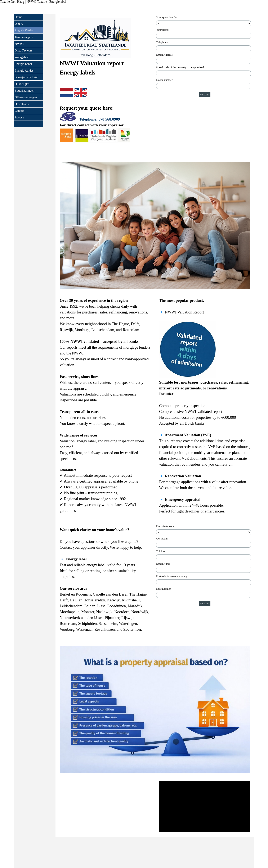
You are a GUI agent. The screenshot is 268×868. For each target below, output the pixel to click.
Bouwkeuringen (24, 91)
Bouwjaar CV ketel (26, 77)
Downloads (22, 104)
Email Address (164, 55)
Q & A (19, 24)
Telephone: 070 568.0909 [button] (100, 119)
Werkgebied (22, 57)
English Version (24, 30)
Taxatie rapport (24, 37)
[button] (68, 117)
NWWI (19, 44)
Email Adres (163, 564)
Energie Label (23, 64)
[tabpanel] (105, 86)
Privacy (19, 117)
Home (18, 17)
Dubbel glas (22, 84)
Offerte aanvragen (26, 97)
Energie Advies (24, 71)
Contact (19, 111)
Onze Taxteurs (24, 50)
